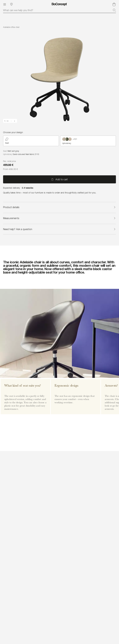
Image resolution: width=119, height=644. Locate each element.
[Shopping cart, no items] (114, 4)
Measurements (59, 218)
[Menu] (5, 4)
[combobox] (59, 10)
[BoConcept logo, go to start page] (59, 4)
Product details (59, 207)
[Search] (114, 10)
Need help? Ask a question (59, 229)
